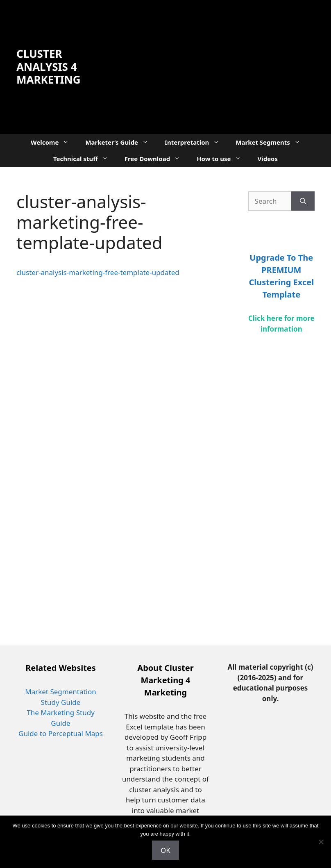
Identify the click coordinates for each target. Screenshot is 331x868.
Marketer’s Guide (121, 142)
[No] (321, 842)
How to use (223, 159)
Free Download (156, 159)
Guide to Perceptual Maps (61, 733)
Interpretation (196, 142)
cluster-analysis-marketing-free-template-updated (98, 272)
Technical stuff (85, 159)
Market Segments (272, 142)
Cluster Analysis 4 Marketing (48, 66)
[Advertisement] (205, 66)
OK (165, 850)
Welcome (54, 142)
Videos (268, 159)
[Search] (303, 201)
